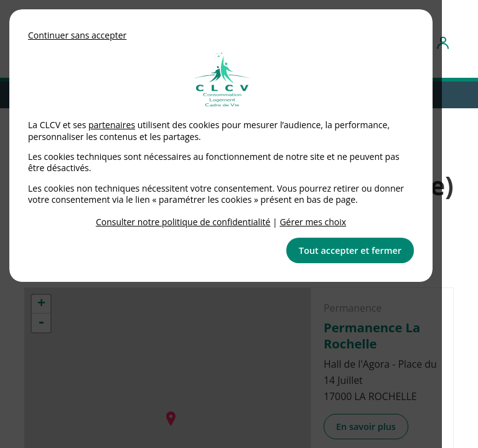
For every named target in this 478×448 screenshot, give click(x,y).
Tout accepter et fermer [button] (350, 250)
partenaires (112, 125)
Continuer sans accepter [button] (77, 35)
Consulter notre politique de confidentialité (183, 222)
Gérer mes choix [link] (313, 222)
